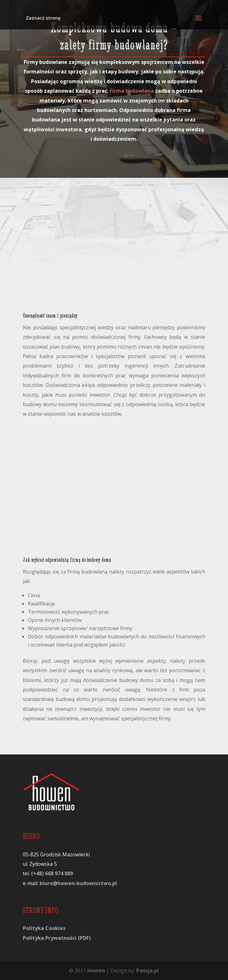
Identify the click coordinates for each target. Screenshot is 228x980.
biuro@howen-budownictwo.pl (78, 883)
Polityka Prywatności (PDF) (57, 938)
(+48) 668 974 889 (52, 873)
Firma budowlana (132, 91)
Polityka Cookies (44, 928)
